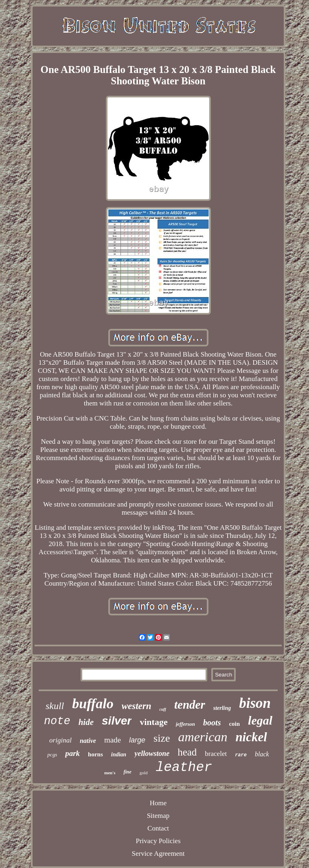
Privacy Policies (158, 841)
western (137, 706)
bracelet (216, 754)
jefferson (185, 724)
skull (55, 706)
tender (190, 705)
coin (234, 724)
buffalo (93, 704)
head (187, 752)
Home (158, 803)
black (262, 754)
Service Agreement (158, 854)
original (60, 740)
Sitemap (158, 816)
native (88, 741)
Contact (158, 828)
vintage (153, 722)
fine (127, 772)
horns (95, 754)
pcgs (52, 755)
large (137, 740)
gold (144, 773)
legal (260, 720)
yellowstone (152, 753)
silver (117, 721)
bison (255, 703)
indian (119, 755)
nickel (251, 737)
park (72, 753)
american (203, 737)
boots (212, 723)
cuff (162, 709)
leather (184, 768)
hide (86, 722)
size (162, 738)
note (57, 721)
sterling (222, 708)
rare (241, 755)
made (113, 740)
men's (110, 773)
